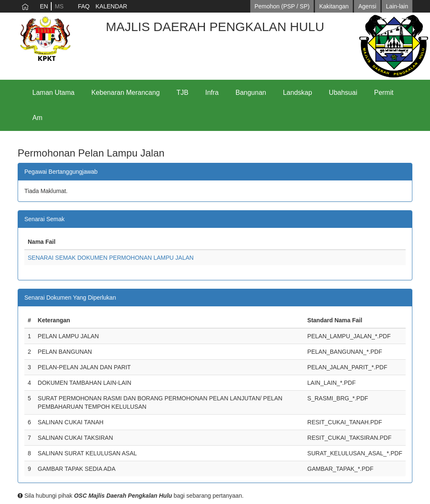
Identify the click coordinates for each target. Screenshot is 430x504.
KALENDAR (111, 6)
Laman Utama (54, 93)
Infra (212, 93)
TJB (182, 93)
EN (44, 6)
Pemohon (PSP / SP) (282, 6)
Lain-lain (397, 6)
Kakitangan (334, 6)
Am (37, 118)
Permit (384, 93)
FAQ (84, 6)
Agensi (367, 6)
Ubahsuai (343, 93)
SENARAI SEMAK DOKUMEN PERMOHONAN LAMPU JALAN (111, 258)
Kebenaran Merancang (126, 93)
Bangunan (251, 93)
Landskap (298, 93)
